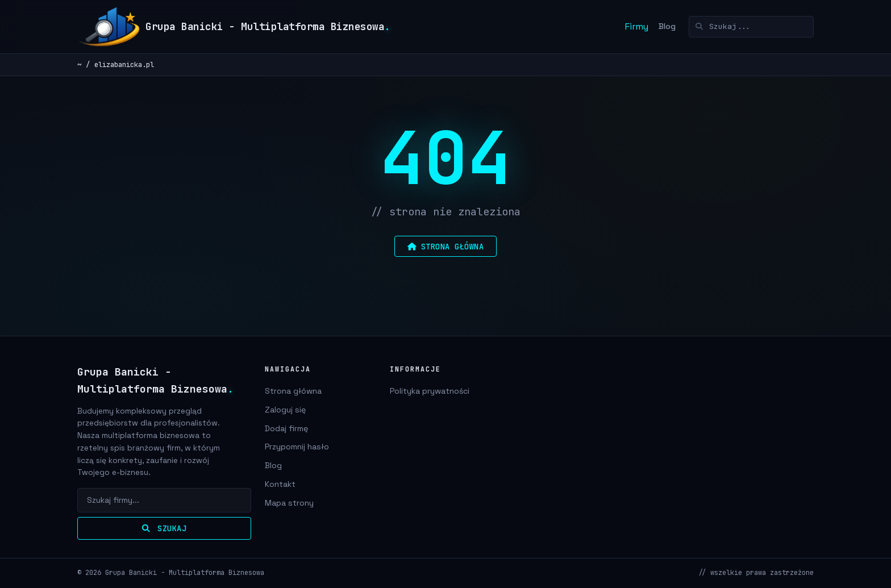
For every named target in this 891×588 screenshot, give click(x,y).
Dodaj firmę (286, 428)
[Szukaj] (751, 27)
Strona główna (293, 391)
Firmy (637, 26)
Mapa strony (289, 503)
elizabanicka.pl (124, 64)
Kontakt (280, 484)
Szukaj (164, 528)
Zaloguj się (285, 410)
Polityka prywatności (430, 391)
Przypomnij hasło (297, 447)
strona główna (445, 247)
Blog (667, 26)
